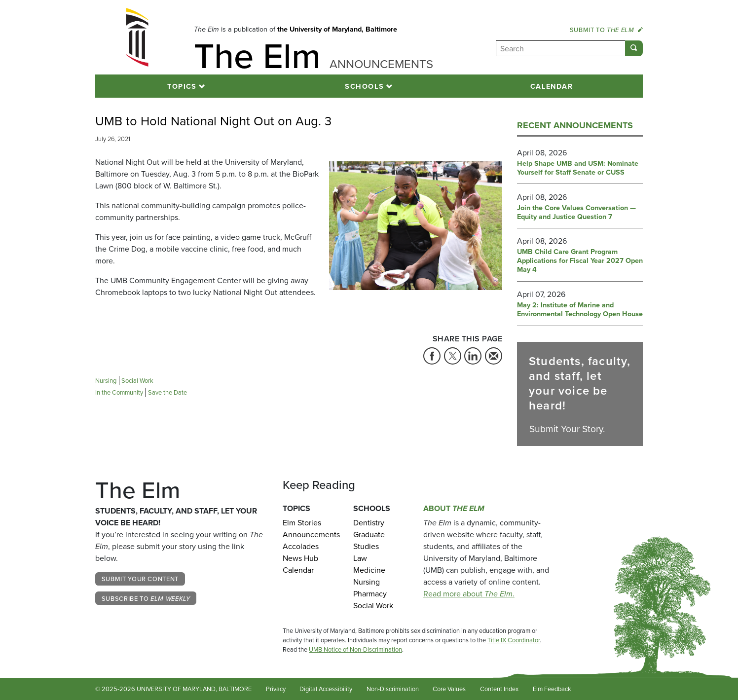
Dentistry (369, 523)
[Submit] (634, 48)
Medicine (369, 570)
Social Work (373, 606)
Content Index (499, 689)
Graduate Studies (369, 540)
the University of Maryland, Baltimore (337, 29)
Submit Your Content (140, 579)
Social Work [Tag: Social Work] (137, 381)
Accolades (301, 546)
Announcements (311, 534)
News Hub (300, 558)
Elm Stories (302, 523)
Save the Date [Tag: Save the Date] (167, 392)
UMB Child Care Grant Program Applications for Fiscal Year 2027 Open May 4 (580, 261)
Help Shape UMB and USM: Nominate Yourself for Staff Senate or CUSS (578, 168)
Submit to (606, 30)
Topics (182, 86)
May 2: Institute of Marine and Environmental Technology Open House (580, 310)
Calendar (552, 86)
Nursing (367, 582)
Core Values (449, 689)
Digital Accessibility (326, 689)
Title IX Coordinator (514, 640)
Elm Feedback (552, 689)
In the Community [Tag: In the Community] (119, 392)
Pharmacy (370, 594)
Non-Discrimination (393, 689)
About (454, 508)
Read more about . (469, 594)
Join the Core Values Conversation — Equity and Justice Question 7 (576, 212)
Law (360, 558)
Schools (364, 86)
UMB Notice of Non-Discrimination (355, 649)
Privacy (276, 689)
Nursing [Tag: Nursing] (106, 381)
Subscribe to (146, 598)
